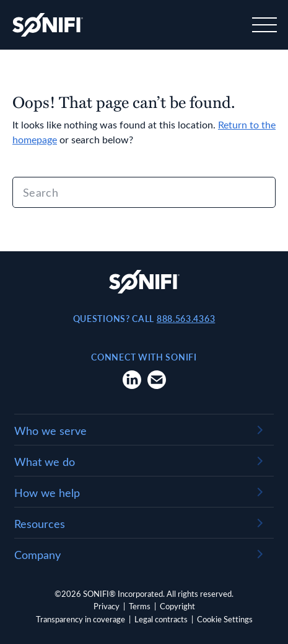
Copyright (177, 606)
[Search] (144, 192)
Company (37, 555)
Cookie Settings (225, 619)
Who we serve (50, 431)
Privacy (107, 606)
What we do (45, 462)
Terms (140, 606)
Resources (40, 524)
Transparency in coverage (81, 619)
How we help (47, 493)
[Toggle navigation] (263, 25)
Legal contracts (161, 619)
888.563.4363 (186, 319)
